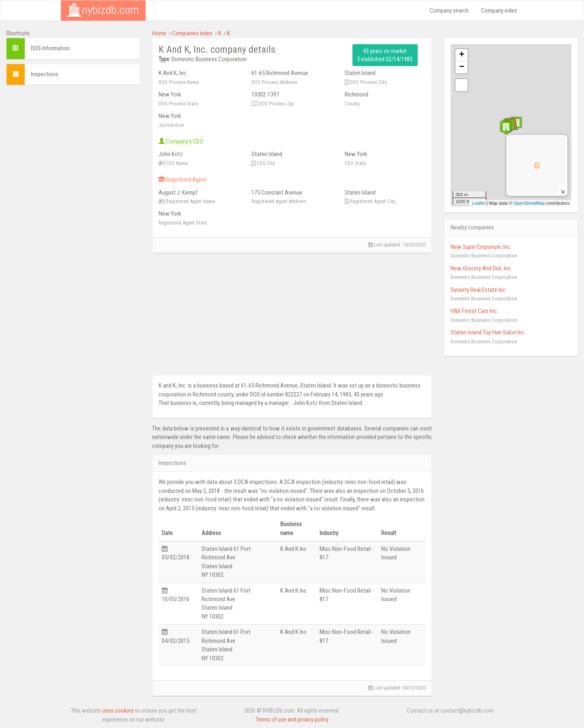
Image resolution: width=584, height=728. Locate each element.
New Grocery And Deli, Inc (481, 268)
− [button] (462, 67)
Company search (449, 11)
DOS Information (50, 48)
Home (159, 33)
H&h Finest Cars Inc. (474, 311)
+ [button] (462, 55)
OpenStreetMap (529, 203)
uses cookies (118, 711)
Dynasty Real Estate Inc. (479, 290)
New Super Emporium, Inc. (481, 247)
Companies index (192, 33)
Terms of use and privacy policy (292, 719)
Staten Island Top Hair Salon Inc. (488, 332)
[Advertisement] (73, 142)
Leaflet (479, 203)
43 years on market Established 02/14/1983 (385, 55)
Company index (499, 11)
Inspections (45, 74)
